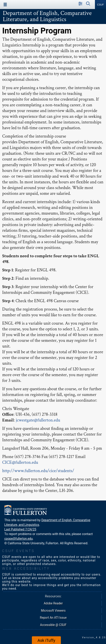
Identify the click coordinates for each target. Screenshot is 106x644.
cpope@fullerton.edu (19, 539)
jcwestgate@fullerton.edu (38, 420)
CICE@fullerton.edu (20, 462)
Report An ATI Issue (53, 618)
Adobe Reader (53, 603)
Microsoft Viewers (53, 611)
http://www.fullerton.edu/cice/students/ (38, 471)
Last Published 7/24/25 (20, 529)
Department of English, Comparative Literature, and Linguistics (47, 16)
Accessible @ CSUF (53, 625)
